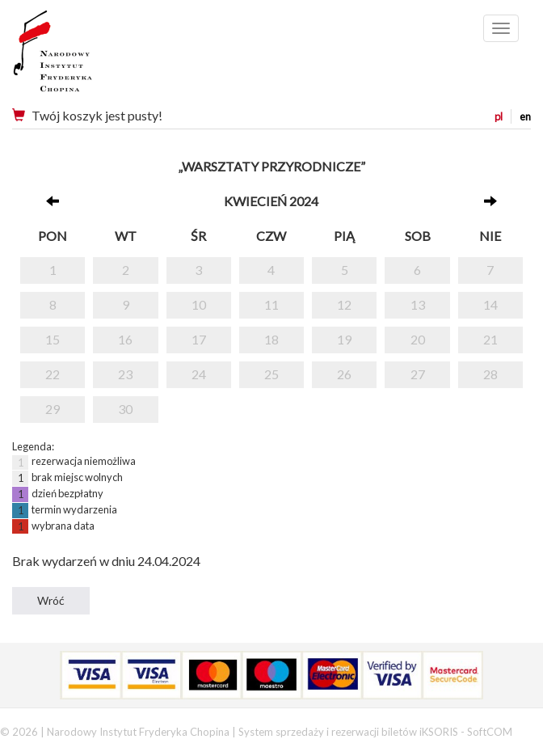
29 (53, 409)
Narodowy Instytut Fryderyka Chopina (83, 57)
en (525, 116)
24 (199, 374)
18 (271, 339)
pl (499, 116)
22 (53, 374)
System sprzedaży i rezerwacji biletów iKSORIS (348, 732)
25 (271, 374)
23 (125, 374)
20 (418, 339)
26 (344, 374)
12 (344, 304)
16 (125, 339)
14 (490, 304)
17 (199, 339)
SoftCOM (490, 732)
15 (53, 339)
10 (199, 304)
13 (418, 304)
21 (490, 339)
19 (344, 339)
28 (490, 374)
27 (418, 374)
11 (271, 304)
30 (125, 409)
